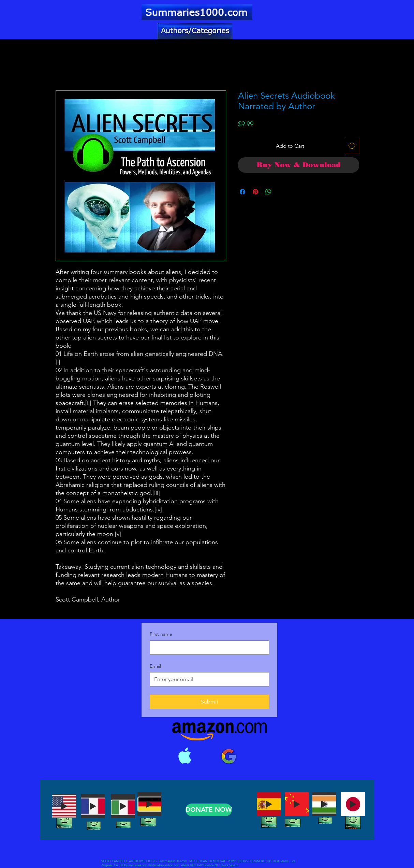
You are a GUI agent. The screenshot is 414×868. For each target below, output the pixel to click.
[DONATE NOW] (209, 810)
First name (161, 634)
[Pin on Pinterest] (255, 192)
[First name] (207, 648)
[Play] (64, 806)
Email (155, 666)
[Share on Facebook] (242, 192)
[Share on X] (281, 192)
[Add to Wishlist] (352, 146)
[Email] (207, 679)
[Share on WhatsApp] (268, 192)
